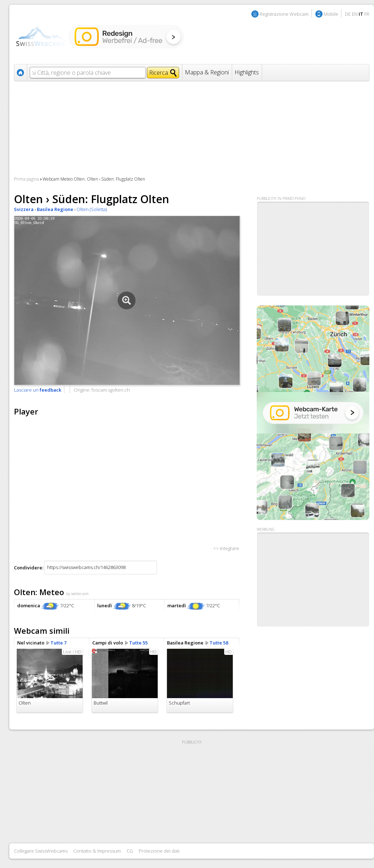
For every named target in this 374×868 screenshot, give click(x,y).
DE (348, 14)
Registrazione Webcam (284, 14)
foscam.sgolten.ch (111, 390)
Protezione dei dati (159, 851)
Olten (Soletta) (92, 209)
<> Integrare (226, 548)
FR (367, 14)
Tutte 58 (219, 643)
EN (355, 14)
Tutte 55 (138, 643)
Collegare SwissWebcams (41, 851)
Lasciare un (38, 390)
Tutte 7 (58, 643)
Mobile (331, 14)
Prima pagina (26, 179)
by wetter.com (77, 594)
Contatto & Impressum (97, 851)
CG (130, 851)
